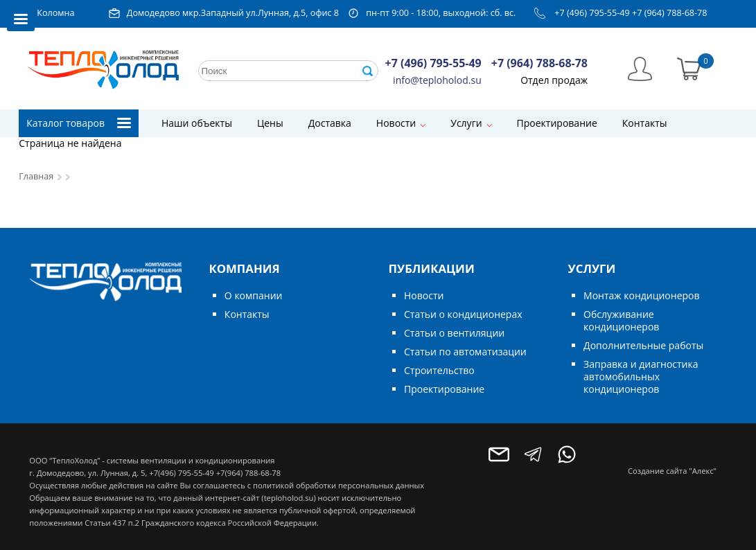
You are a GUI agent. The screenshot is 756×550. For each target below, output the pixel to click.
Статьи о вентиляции (454, 333)
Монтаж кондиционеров (641, 295)
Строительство (439, 370)
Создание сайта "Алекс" (672, 471)
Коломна (55, 13)
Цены (270, 123)
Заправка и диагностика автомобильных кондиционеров (641, 376)
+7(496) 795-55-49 (181, 473)
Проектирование (557, 123)
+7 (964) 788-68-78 (670, 13)
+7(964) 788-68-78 (248, 473)
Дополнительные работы (643, 345)
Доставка (330, 123)
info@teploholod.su (437, 80)
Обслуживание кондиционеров (621, 320)
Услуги (466, 123)
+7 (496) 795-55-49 (592, 13)
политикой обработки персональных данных (339, 485)
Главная (36, 176)
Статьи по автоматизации (465, 352)
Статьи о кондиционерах (463, 314)
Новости (396, 123)
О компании (254, 295)
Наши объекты (197, 123)
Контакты (645, 123)
